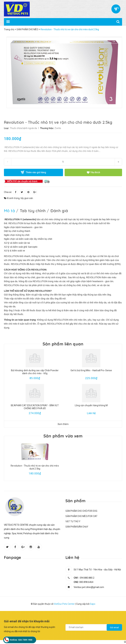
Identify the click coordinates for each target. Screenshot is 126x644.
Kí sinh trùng (13, 198)
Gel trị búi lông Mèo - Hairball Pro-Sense (91, 370)
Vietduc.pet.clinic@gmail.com (89, 587)
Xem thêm (63, 424)
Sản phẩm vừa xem (63, 436)
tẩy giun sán (27, 198)
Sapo (93, 604)
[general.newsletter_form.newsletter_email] (94, 627)
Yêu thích (93, 173)
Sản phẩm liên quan (63, 344)
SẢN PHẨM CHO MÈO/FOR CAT (81, 516)
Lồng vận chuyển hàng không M (91, 405)
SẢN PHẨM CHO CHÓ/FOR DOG (81, 511)
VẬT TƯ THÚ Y (73, 521)
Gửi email (114, 627)
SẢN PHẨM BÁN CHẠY (77, 527)
